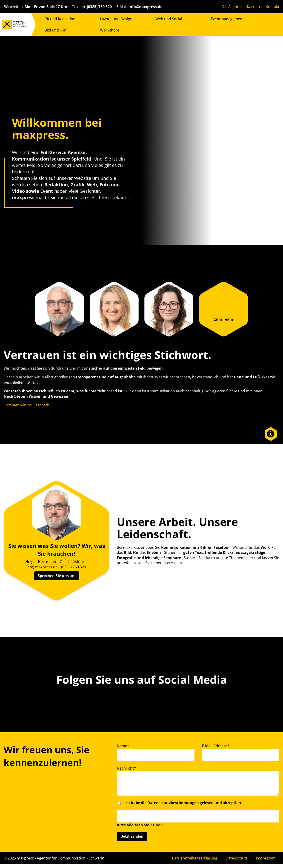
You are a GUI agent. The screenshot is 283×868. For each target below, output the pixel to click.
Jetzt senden (132, 840)
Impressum (266, 862)
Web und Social (169, 19)
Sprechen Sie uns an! (57, 576)
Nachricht (126, 768)
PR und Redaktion (60, 19)
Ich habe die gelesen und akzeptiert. (184, 806)
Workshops (110, 30)
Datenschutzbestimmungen (173, 806)
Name (123, 746)
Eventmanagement (227, 19)
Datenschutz (237, 862)
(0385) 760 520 (99, 7)
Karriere (254, 7)
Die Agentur (232, 7)
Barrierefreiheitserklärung (195, 862)
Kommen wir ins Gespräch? (27, 405)
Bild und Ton (56, 30)
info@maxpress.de (145, 7)
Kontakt (273, 7)
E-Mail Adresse (216, 746)
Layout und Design (116, 19)
